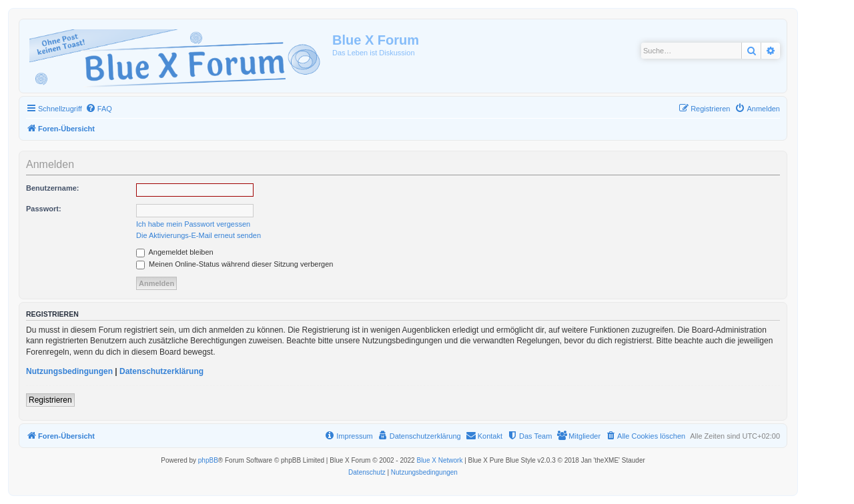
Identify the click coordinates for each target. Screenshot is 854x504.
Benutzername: (52, 188)
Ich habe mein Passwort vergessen (193, 224)
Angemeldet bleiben (175, 252)
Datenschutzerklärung (161, 371)
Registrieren (50, 400)
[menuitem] (99, 109)
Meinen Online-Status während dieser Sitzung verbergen (235, 264)
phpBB (208, 460)
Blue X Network (439, 460)
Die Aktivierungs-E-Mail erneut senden (198, 235)
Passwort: (44, 209)
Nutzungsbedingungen (69, 371)
